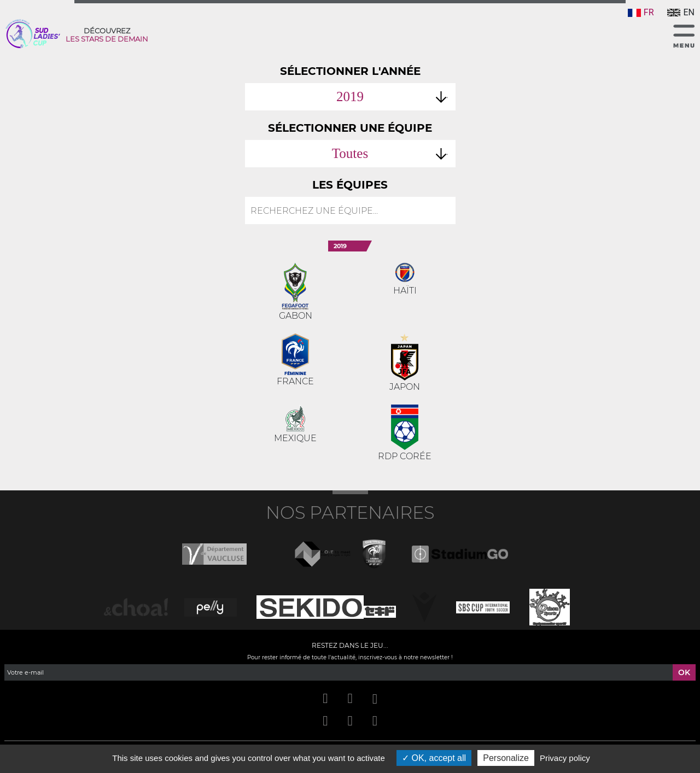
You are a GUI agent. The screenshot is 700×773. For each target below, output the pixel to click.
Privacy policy (565, 758)
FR (641, 12)
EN (681, 12)
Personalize (506, 758)
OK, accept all (434, 758)
